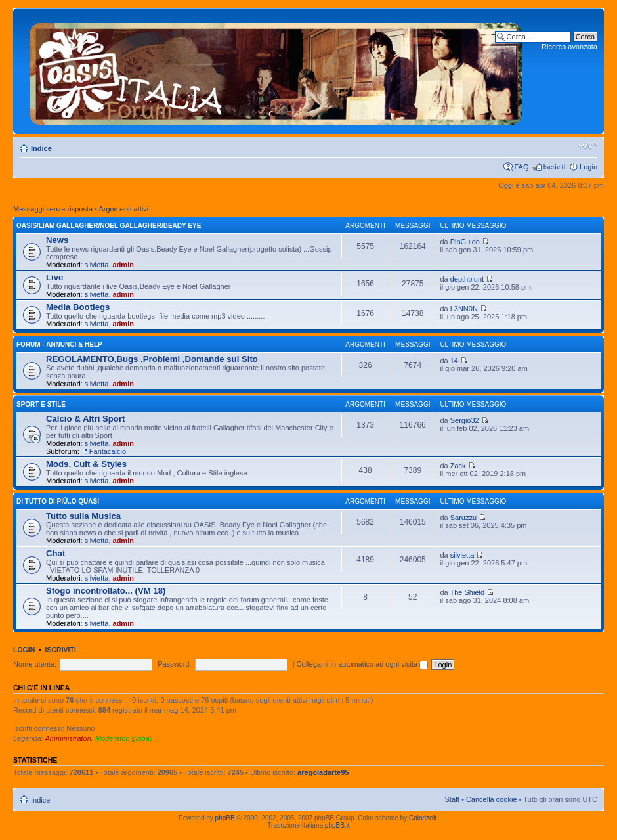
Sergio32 (465, 420)
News (57, 240)
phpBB (225, 818)
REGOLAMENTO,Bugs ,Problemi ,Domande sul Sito (152, 359)
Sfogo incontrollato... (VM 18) (106, 591)
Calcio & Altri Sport (85, 419)
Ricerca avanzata (569, 47)
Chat (55, 553)
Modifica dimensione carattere (588, 146)
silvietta (97, 265)
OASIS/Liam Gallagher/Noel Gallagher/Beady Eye (109, 226)
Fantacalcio (108, 451)
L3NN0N (464, 309)
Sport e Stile (41, 404)
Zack (458, 466)
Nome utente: (35, 664)
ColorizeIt (423, 818)
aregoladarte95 (323, 772)
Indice (41, 148)
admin (123, 265)
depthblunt (467, 279)
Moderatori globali (124, 738)
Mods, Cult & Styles (86, 464)
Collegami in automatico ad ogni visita (363, 664)
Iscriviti (554, 167)
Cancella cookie (492, 799)
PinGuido (465, 242)
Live (54, 277)
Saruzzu (463, 518)
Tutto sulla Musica (83, 516)
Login (588, 167)
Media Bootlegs (78, 307)
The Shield (467, 592)
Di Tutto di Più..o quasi (58, 501)
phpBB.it (337, 825)
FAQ (521, 167)
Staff (452, 799)
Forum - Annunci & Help (59, 344)
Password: (174, 664)
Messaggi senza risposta (53, 209)
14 (454, 361)
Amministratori (68, 738)
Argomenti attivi (123, 209)
